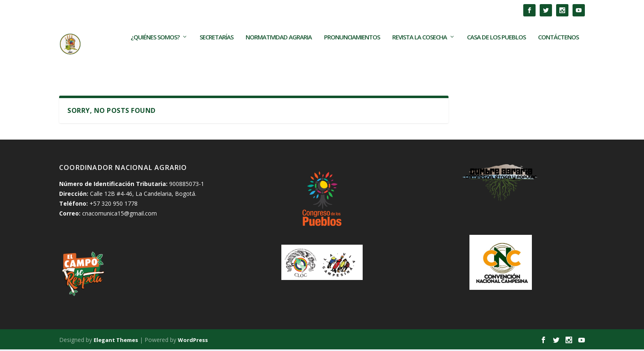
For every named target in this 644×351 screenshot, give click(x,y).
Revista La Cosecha (420, 51)
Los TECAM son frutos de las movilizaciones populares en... (188, 10)
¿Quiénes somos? (155, 51)
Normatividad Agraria (279, 51)
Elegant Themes (116, 341)
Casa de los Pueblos (496, 51)
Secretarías (216, 51)
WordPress (193, 341)
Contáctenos (558, 51)
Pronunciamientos (352, 51)
